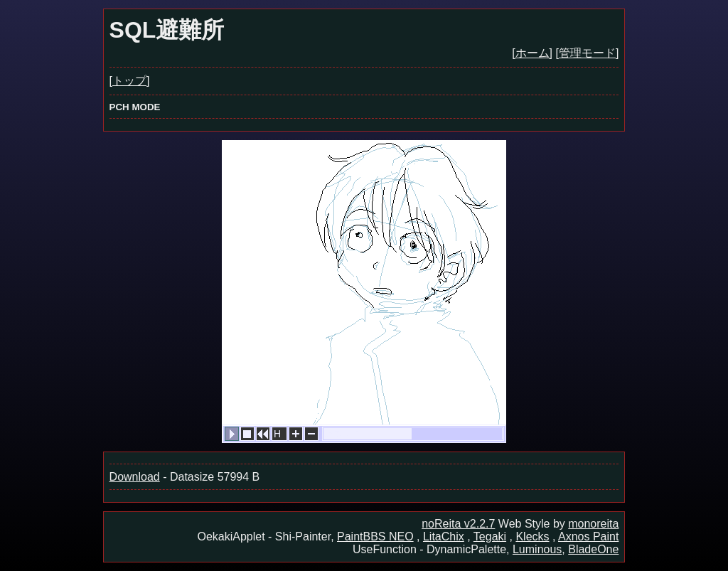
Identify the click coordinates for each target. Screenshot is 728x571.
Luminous (537, 549)
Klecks (532, 537)
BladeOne (593, 549)
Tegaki (490, 537)
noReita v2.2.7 (458, 524)
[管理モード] (588, 53)
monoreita (593, 524)
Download (135, 477)
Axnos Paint (588, 537)
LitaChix (444, 537)
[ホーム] (532, 53)
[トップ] (130, 81)
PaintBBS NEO (375, 537)
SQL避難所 (167, 30)
